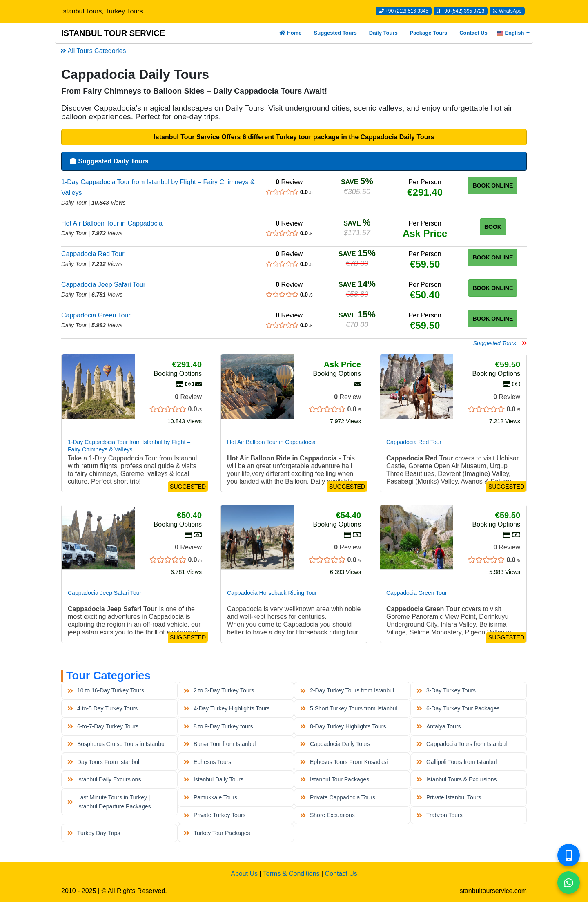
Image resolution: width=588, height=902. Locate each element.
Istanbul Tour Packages (335, 779)
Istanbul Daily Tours (214, 779)
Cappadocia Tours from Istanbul (462, 744)
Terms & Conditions (291, 874)
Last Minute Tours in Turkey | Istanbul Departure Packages (109, 802)
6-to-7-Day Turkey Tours (103, 726)
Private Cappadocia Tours (338, 797)
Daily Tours (383, 33)
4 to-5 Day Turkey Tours (102, 708)
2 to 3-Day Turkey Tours (219, 690)
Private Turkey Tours (215, 815)
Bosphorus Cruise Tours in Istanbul (116, 744)
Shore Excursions (327, 815)
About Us (244, 874)
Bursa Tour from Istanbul (220, 744)
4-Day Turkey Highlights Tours (227, 708)
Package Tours (429, 33)
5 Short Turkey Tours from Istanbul (349, 708)
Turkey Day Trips (94, 833)
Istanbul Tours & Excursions (457, 779)
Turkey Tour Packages (217, 833)
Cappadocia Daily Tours (335, 744)
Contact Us (473, 33)
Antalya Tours (439, 726)
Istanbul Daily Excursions (104, 779)
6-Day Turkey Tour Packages (458, 708)
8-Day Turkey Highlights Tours (343, 726)
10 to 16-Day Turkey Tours (106, 690)
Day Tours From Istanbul (103, 762)
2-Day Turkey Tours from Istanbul (347, 690)
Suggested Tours (335, 33)
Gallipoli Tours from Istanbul (457, 762)
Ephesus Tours (207, 762)
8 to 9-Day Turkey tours (218, 726)
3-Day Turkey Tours (446, 690)
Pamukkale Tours (210, 797)
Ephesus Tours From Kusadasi (344, 762)
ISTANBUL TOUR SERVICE (113, 33)
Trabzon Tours (439, 815)
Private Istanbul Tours (449, 797)
